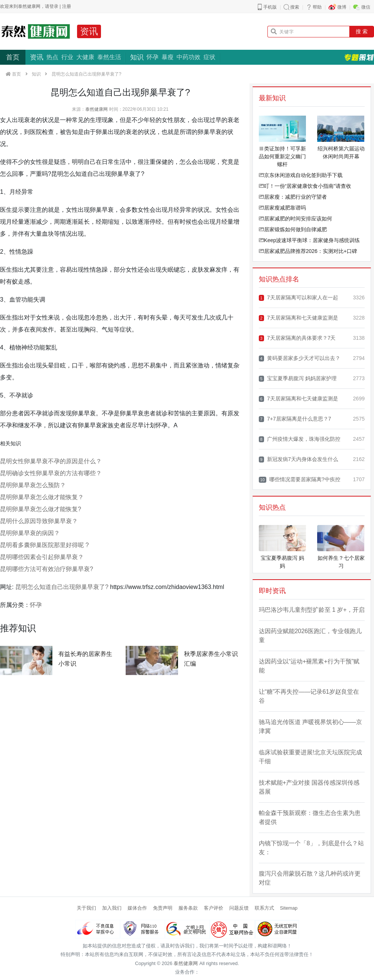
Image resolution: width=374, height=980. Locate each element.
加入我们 (112, 908)
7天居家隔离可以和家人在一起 (298, 298)
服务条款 (188, 908)
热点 (52, 57)
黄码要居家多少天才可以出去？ (300, 358)
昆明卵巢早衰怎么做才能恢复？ (42, 497)
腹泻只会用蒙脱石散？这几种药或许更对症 (310, 878)
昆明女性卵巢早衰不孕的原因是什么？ (51, 461)
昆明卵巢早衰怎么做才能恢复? (41, 509)
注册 (67, 6)
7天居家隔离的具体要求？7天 (297, 338)
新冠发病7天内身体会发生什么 (298, 459)
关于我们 (86, 908)
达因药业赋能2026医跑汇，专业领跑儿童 (310, 636)
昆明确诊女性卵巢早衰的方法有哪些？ (51, 473)
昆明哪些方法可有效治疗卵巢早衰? (47, 569)
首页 (13, 57)
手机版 (270, 7)
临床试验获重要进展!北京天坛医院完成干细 (310, 757)
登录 (54, 6)
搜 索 (362, 31)
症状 (209, 57)
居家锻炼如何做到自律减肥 (293, 229)
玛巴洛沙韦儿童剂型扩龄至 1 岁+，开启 (312, 610)
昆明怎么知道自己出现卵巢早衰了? (62, 587)
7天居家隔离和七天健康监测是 (298, 318)
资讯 (89, 31)
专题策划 (359, 57)
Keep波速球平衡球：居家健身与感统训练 (309, 240)
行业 (67, 57)
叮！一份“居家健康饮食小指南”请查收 (305, 186)
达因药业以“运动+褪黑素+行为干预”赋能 (309, 666)
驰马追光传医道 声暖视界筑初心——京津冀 (310, 726)
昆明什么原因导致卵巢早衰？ (39, 521)
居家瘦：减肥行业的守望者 (293, 197)
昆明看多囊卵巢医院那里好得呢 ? (44, 545)
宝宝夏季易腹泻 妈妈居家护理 (298, 378)
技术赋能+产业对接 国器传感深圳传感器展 (309, 787)
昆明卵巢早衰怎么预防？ (33, 485)
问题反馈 (239, 908)
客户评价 (214, 908)
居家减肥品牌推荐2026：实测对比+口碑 (308, 251)
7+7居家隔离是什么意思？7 (295, 419)
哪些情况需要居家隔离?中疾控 (300, 480)
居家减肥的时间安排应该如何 (295, 219)
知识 (137, 57)
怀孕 (153, 57)
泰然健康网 (96, 109)
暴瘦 (168, 57)
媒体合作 (137, 908)
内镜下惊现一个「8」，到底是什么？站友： (311, 848)
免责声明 (163, 908)
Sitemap (289, 908)
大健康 (85, 57)
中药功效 (188, 57)
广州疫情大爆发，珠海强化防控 (300, 439)
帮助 (317, 7)
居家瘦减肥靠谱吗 (282, 208)
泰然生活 (109, 57)
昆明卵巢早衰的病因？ (30, 533)
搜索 (295, 7)
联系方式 (264, 908)
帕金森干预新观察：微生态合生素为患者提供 (310, 817)
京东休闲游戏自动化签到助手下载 (301, 175)
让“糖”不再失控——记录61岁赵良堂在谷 (309, 696)
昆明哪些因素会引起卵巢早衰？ (42, 557)
